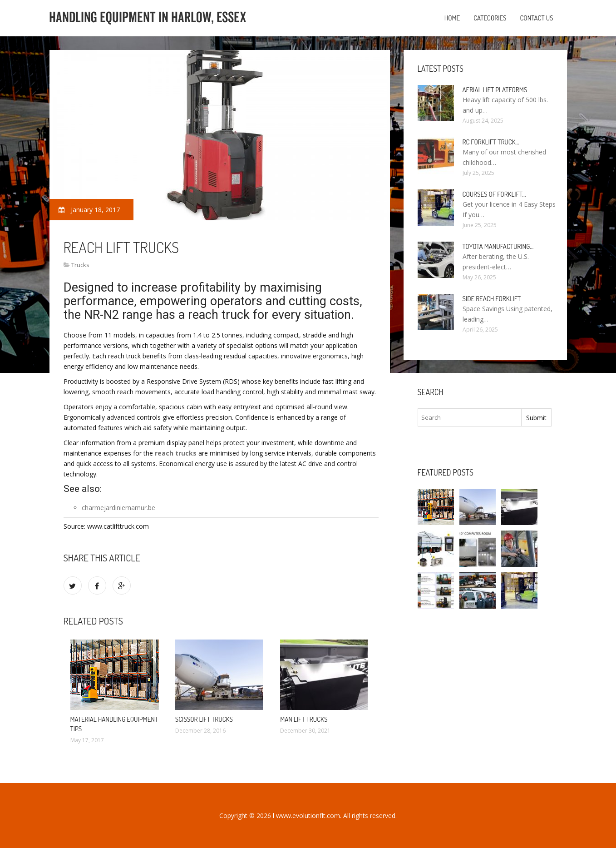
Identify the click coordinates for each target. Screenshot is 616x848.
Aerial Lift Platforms (495, 90)
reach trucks (176, 453)
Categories (490, 18)
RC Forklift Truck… (491, 142)
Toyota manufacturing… (498, 246)
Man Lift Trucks (304, 719)
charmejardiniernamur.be (118, 508)
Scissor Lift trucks (204, 719)
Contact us (536, 18)
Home (452, 18)
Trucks (80, 265)
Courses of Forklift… (494, 194)
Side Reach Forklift (492, 299)
